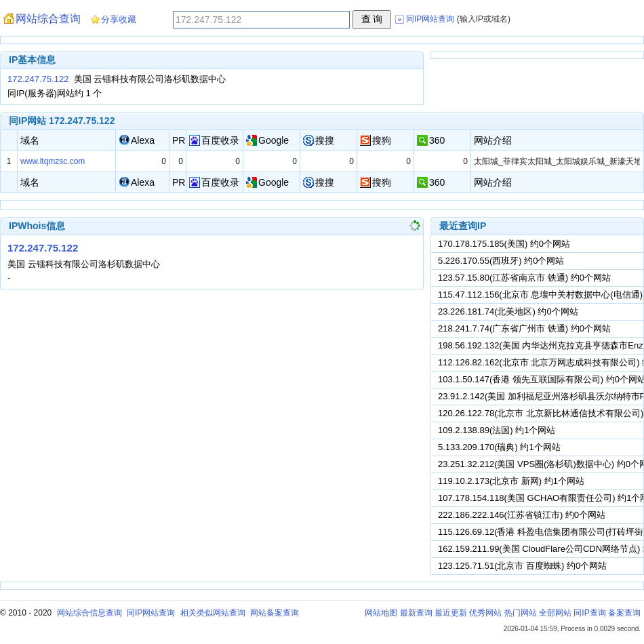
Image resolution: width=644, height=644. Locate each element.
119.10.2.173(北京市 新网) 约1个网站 (511, 481)
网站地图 (381, 613)
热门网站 (521, 613)
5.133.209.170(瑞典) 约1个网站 (499, 447)
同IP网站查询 (151, 613)
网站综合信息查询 (89, 613)
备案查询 (624, 613)
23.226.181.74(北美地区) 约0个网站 (508, 311)
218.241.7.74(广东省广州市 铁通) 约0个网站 (524, 328)
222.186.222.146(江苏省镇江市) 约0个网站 (522, 515)
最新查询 (416, 613)
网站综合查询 (48, 19)
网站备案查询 (275, 613)
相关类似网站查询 (213, 613)
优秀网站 (485, 613)
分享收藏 (119, 19)
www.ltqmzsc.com (53, 161)
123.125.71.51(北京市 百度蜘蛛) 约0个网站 (522, 566)
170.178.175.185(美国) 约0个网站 (504, 244)
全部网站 (555, 613)
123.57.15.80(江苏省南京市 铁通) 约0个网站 (524, 278)
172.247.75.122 (38, 79)
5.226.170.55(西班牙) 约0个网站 (501, 261)
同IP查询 (589, 613)
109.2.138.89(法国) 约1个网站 (497, 430)
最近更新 (451, 613)
